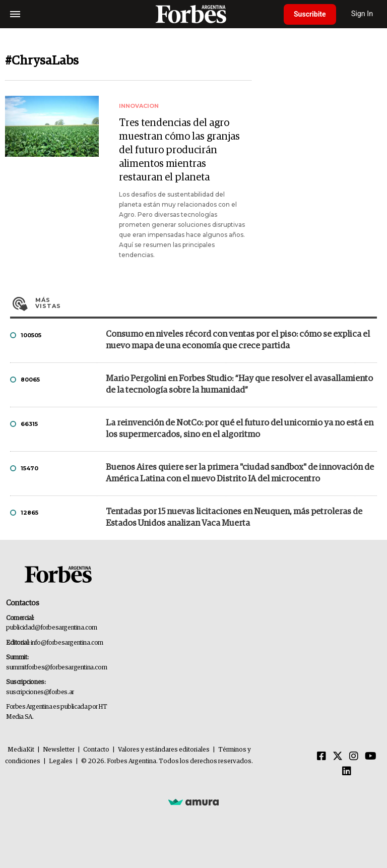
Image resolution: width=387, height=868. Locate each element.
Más (206, 303)
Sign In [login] (362, 14)
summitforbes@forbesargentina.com (56, 668)
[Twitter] (338, 757)
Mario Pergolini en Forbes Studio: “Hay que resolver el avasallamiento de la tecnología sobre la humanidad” (239, 385)
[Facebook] (321, 757)
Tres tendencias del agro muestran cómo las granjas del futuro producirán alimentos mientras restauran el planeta (179, 150)
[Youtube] (371, 757)
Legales (61, 761)
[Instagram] (354, 757)
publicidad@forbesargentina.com (52, 628)
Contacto (96, 750)
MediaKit (21, 750)
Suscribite (310, 14)
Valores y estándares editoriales (164, 750)
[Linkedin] (347, 772)
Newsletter (59, 750)
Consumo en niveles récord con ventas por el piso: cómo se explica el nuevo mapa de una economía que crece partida (238, 340)
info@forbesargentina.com (67, 643)
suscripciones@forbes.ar (40, 692)
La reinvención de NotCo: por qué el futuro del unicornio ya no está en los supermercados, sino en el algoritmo (240, 429)
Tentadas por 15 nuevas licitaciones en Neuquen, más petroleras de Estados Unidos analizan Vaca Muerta (234, 518)
